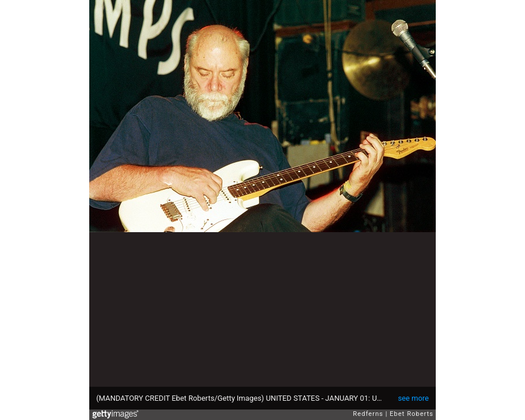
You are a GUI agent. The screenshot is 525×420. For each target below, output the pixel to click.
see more (413, 398)
